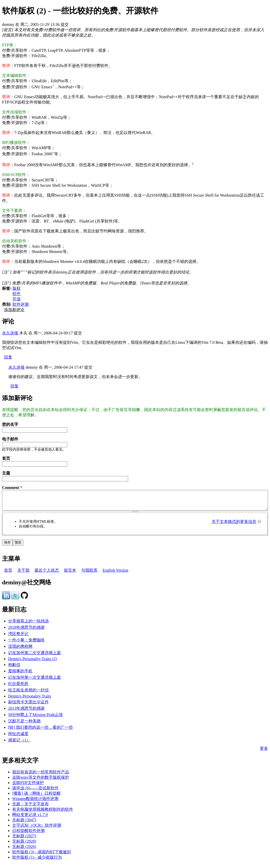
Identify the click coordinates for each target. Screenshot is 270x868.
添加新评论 (14, 310)
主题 (6, 473)
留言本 (70, 574)
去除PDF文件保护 (28, 786)
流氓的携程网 (20, 650)
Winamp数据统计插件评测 (35, 802)
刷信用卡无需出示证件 (28, 706)
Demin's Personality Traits (30, 700)
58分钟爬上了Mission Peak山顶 (35, 718)
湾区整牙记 (18, 637)
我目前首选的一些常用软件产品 (41, 776)
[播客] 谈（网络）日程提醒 (36, 797)
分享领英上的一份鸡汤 (28, 625)
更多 (264, 752)
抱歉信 (14, 668)
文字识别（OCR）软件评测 (37, 829)
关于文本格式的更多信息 (234, 525)
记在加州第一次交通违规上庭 (35, 681)
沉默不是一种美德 (24, 725)
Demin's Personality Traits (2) (32, 663)
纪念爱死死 (18, 687)
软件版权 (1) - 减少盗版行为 (37, 861)
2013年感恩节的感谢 (26, 712)
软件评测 (21, 304)
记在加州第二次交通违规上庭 (35, 657)
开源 (16, 299)
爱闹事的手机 (20, 675)
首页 (6, 458)
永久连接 (10, 333)
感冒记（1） (19, 744)
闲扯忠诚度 (18, 737)
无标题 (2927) (24, 840)
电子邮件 (10, 439)
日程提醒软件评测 (28, 834)
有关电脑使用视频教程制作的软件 (43, 813)
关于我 (23, 574)
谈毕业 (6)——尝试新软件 (35, 792)
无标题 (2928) (24, 845)
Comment (12, 488)
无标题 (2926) (24, 850)
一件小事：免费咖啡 (26, 644)
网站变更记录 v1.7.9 (30, 818)
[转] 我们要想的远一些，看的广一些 (40, 731)
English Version (115, 574)
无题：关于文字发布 (30, 808)
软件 (16, 294)
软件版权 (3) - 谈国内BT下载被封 (42, 856)
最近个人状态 (47, 574)
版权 (16, 288)
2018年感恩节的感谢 (26, 631)
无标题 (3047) (24, 824)
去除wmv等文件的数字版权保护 (41, 781)
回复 (8, 357)
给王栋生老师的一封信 (28, 694)
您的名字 (10, 424)
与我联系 (89, 574)
